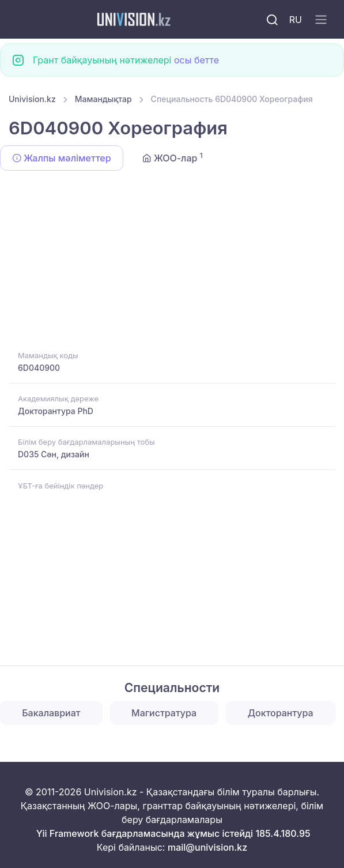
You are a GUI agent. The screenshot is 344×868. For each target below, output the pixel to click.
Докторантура (281, 713)
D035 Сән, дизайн (54, 454)
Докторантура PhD (56, 411)
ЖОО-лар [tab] (173, 157)
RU (296, 20)
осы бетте (196, 60)
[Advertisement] (172, 262)
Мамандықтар (103, 99)
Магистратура (164, 713)
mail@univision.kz (207, 847)
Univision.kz (32, 99)
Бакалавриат (51, 713)
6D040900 (39, 368)
